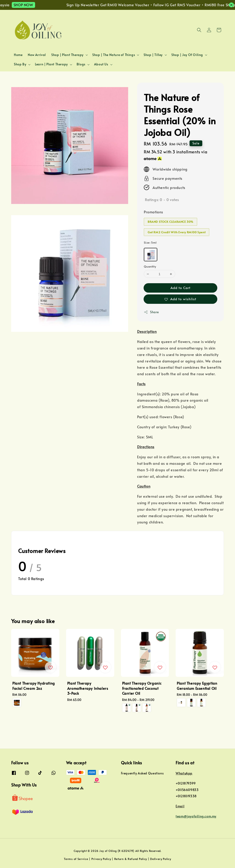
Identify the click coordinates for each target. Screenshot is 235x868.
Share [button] (151, 312)
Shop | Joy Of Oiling (187, 55)
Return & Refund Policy (131, 859)
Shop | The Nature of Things (114, 55)
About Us (101, 64)
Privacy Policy (101, 859)
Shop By (20, 64)
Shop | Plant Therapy (67, 55)
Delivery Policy (161, 859)
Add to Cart (180, 288)
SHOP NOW (28, 5)
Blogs (81, 64)
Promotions (153, 212)
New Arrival (37, 55)
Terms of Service (76, 859)
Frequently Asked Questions (142, 773)
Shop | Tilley (153, 55)
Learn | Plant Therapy (51, 64)
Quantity (150, 266)
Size (150, 242)
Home (18, 55)
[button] (199, 30)
